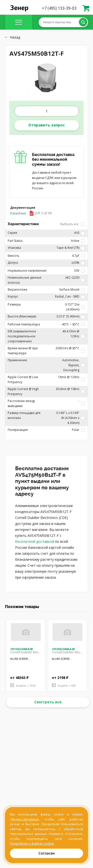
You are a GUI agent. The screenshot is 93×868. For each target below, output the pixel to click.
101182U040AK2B (21, 649)
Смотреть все (48, 702)
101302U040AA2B (63, 649)
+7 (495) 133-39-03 (59, 8)
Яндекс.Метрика (25, 819)
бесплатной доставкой (35, 541)
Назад (13, 37)
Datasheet (31, 213)
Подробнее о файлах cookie (32, 843)
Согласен (47, 853)
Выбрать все (72, 224)
